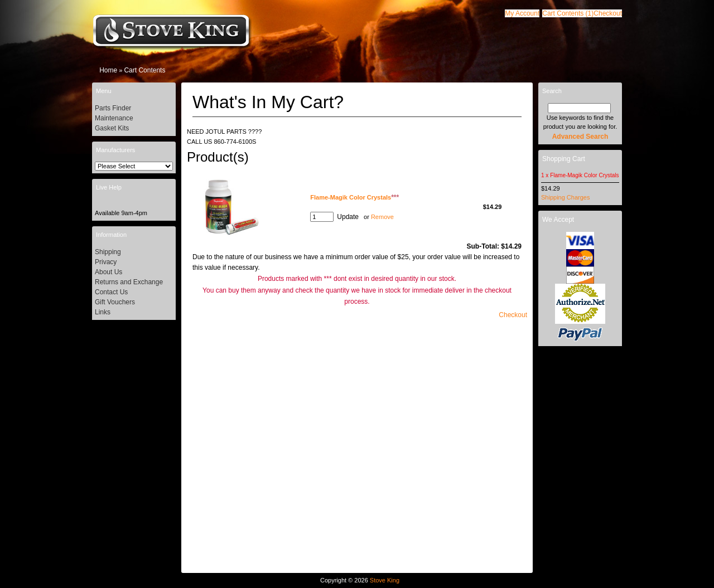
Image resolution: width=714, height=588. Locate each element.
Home (108, 70)
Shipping (108, 252)
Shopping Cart (564, 159)
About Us (108, 272)
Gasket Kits (112, 128)
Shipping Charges (565, 197)
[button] (568, 13)
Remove (382, 217)
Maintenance (114, 118)
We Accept (558, 220)
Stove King (385, 580)
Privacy (106, 262)
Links (103, 312)
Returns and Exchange (129, 282)
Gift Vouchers (115, 302)
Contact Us (111, 292)
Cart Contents (144, 70)
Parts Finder (113, 108)
